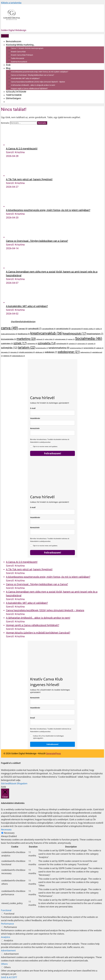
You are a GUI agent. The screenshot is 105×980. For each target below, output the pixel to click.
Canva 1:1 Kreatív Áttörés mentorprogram (27, 48)
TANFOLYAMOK (14, 95)
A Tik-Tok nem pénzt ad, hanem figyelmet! (29, 179)
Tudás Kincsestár (18, 58)
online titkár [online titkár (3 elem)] (50, 339)
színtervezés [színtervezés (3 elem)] (82, 344)
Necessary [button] (6, 830)
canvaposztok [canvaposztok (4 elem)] (77, 329)
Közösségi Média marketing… (20, 45)
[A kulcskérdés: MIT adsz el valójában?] (15, 302)
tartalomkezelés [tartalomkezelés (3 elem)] (42, 348)
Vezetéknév (35, 418)
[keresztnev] (52, 702)
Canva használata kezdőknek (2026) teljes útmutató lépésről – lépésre (38, 82)
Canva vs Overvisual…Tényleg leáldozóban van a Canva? (33, 75)
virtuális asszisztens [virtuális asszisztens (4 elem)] (27, 352)
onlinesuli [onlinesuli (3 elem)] (40, 339)
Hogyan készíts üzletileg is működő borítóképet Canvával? (38, 633)
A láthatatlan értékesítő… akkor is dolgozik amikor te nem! (33, 85)
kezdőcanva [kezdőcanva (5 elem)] (24, 334)
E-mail (33, 408)
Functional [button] (6, 910)
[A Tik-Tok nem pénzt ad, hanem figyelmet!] (15, 176)
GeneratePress (53, 753)
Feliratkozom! (53, 453)
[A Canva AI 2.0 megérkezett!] (15, 145)
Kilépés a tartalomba (11, 3)
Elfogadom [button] (22, 783)
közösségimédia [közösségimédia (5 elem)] (9, 339)
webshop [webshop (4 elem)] (7, 356)
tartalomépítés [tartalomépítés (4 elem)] (90, 348)
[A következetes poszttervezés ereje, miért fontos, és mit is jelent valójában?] (15, 206)
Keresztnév (35, 428)
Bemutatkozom (14, 41)
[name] (52, 433)
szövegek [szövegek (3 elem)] (92, 344)
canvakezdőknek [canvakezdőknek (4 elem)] (49, 329)
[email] (52, 413)
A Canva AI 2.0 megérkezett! (22, 149)
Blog (8, 68)
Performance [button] (7, 924)
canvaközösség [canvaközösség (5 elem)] (63, 329)
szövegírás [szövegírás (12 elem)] (9, 348)
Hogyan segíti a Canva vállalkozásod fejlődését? (29, 88)
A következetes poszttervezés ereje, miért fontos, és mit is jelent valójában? (40, 72)
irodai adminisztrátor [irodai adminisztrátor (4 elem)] (9, 334)
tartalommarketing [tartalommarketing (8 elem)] (59, 348)
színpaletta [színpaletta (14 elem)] (47, 343)
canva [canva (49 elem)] (9, 328)
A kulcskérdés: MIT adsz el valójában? (25, 78)
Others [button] (4, 964)
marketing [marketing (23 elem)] (26, 339)
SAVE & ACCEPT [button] (9, 977)
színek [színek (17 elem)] (20, 343)
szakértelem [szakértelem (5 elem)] (7, 344)
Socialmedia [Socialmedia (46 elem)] (89, 339)
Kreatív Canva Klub (18, 52)
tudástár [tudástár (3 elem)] (100, 348)
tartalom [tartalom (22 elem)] (27, 347)
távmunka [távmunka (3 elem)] (14, 352)
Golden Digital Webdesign (14, 30)
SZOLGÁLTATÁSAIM (16, 92)
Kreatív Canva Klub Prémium (22, 55)
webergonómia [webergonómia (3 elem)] (86, 352)
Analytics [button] (6, 937)
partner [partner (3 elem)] (71, 339)
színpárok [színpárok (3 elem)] (73, 344)
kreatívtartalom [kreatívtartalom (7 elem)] (95, 334)
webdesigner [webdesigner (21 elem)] (69, 352)
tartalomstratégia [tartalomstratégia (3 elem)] (76, 348)
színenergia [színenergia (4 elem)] (32, 344)
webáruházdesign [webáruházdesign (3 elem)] (18, 356)
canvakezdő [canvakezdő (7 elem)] (35, 329)
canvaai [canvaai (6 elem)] (23, 329)
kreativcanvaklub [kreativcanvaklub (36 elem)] (46, 333)
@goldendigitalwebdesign (23, 322)
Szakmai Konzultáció (19, 62)
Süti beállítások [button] (9, 783)
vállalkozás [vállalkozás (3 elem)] (40, 352)
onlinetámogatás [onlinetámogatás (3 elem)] (61, 339)
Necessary (9, 833)
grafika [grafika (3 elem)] (99, 329)
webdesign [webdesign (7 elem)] (51, 352)
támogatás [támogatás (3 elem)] (5, 352)
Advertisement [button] (8, 951)
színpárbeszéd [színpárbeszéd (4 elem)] (62, 344)
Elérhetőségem (13, 98)
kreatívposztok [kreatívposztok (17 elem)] (75, 334)
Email (32, 718)
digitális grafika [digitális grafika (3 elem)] (89, 329)
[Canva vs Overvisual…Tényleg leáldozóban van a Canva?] (15, 237)
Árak (8, 65)
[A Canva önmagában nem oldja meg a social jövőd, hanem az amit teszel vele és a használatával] (15, 268)
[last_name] (52, 423)
